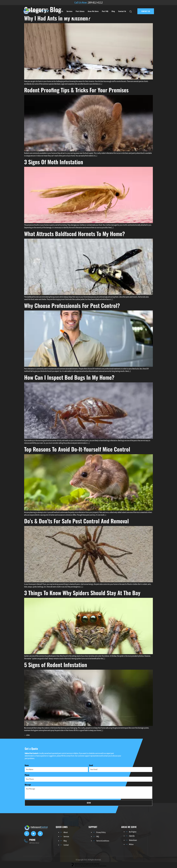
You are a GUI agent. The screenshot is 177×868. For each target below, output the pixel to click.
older (27, 735)
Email (91, 765)
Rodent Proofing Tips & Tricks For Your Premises (76, 90)
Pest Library (80, 11)
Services (70, 11)
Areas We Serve (93, 11)
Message (28, 785)
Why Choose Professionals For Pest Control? (72, 305)
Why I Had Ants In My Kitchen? (57, 18)
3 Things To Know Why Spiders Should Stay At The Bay (82, 593)
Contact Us (122, 11)
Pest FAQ (105, 11)
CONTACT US (146, 11)
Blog (113, 11)
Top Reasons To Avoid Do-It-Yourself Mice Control (77, 449)
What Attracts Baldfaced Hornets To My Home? (75, 234)
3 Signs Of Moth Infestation (54, 162)
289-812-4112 (95, 2)
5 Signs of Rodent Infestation (56, 665)
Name (27, 765)
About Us (60, 11)
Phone (27, 775)
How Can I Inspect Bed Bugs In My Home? (69, 377)
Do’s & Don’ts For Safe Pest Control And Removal (76, 521)
